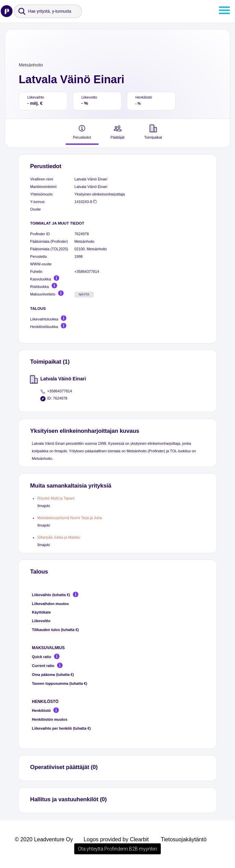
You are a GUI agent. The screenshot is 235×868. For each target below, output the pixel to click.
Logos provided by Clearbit (116, 839)
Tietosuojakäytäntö (184, 839)
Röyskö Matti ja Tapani (56, 498)
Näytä (84, 294)
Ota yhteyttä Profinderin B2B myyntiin (117, 849)
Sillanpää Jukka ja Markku (59, 537)
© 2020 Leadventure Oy (44, 839)
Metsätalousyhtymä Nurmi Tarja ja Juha (70, 518)
